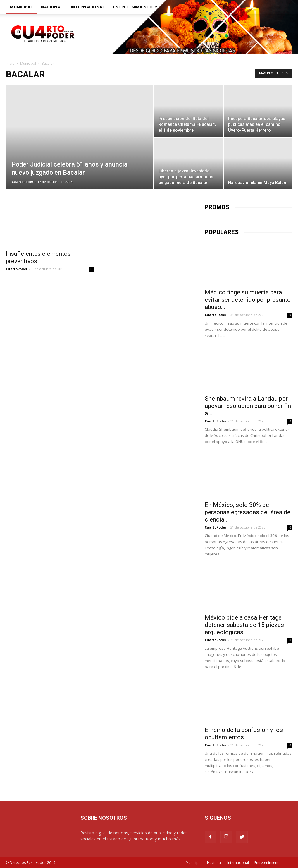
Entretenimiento (135, 7)
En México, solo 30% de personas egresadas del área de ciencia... (248, 512)
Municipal (21, 7)
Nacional (52, 7)
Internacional (88, 7)
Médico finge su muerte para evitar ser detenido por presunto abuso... (248, 300)
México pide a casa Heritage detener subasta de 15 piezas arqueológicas (244, 625)
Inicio (10, 63)
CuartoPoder (23, 182)
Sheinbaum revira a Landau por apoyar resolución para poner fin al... (248, 406)
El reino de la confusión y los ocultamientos (244, 734)
